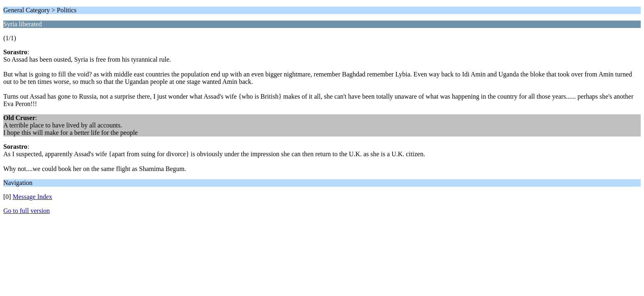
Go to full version (26, 211)
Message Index (32, 197)
